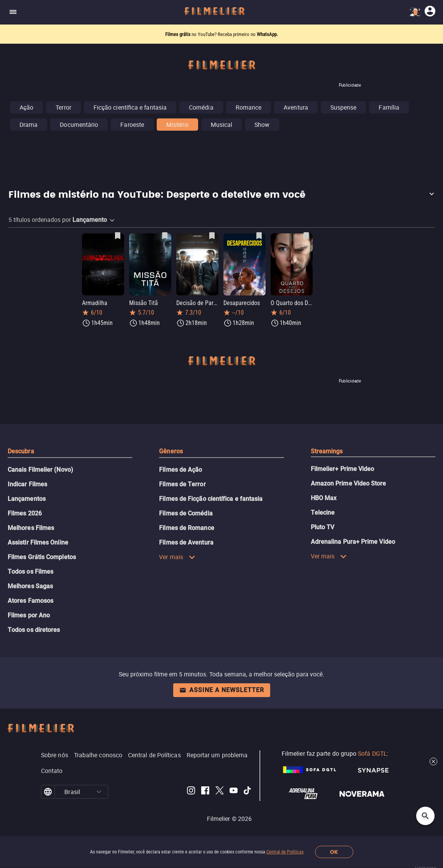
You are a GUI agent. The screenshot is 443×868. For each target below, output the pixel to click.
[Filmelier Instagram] (191, 792)
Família (389, 107)
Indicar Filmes (27, 484)
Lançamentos (27, 499)
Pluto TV (323, 527)
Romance (249, 107)
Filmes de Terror (182, 484)
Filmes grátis (178, 34)
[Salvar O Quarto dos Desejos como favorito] (306, 236)
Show (262, 125)
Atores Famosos (30, 601)
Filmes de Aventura (186, 542)
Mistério (177, 125)
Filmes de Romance (186, 528)
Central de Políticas (285, 852)
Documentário (79, 125)
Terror (63, 107)
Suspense (344, 107)
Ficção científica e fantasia (130, 107)
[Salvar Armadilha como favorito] (118, 236)
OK (334, 852)
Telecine (323, 513)
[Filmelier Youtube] (234, 792)
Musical (222, 125)
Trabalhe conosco (98, 755)
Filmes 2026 (25, 513)
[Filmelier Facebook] (205, 792)
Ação (26, 107)
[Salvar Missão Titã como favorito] (165, 236)
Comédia (201, 107)
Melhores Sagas (30, 586)
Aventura (296, 107)
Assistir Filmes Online (38, 542)
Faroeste (132, 125)
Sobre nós (55, 755)
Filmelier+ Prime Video (343, 469)
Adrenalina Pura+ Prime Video (353, 542)
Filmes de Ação (180, 470)
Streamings (327, 451)
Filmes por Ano (29, 615)
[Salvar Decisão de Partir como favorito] (212, 236)
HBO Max (324, 498)
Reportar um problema (217, 755)
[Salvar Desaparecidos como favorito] (259, 236)
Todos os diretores (34, 630)
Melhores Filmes (31, 528)
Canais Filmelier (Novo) (40, 470)
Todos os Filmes (30, 572)
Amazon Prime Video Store (349, 483)
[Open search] (425, 816)
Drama (29, 125)
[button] (221, 195)
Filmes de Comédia (186, 513)
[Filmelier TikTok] (248, 792)
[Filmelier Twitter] (219, 792)
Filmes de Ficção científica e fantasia (211, 499)
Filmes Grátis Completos (42, 557)
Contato (52, 771)
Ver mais (177, 557)
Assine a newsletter (222, 690)
